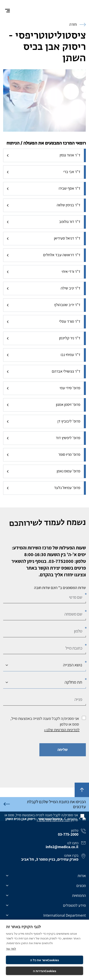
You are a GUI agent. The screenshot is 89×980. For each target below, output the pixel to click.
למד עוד (11, 949)
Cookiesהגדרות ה (45, 971)
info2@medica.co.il (62, 848)
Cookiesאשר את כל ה (44, 960)
